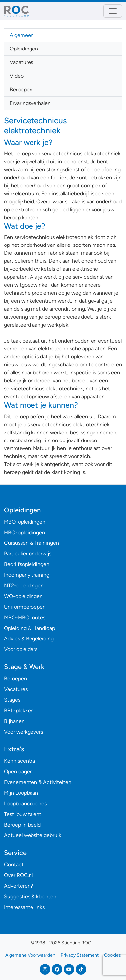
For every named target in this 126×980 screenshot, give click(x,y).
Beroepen (21, 90)
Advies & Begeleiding (29, 639)
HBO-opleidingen (25, 532)
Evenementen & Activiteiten (38, 782)
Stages (12, 700)
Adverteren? (19, 886)
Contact (14, 865)
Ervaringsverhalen (30, 103)
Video (17, 76)
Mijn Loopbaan (21, 793)
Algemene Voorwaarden (30, 955)
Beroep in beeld (22, 825)
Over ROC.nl (18, 875)
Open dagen (18, 772)
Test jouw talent (23, 814)
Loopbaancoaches (25, 803)
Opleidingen (24, 49)
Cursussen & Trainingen (31, 543)
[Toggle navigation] (113, 11)
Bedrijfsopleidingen (27, 564)
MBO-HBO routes (25, 617)
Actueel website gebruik (33, 835)
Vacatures (21, 62)
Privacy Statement (80, 955)
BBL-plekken (19, 710)
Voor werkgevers (24, 732)
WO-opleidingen (23, 596)
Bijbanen (14, 721)
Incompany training (27, 575)
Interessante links (24, 907)
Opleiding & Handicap (30, 628)
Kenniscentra (20, 761)
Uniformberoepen (25, 607)
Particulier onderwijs (28, 554)
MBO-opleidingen (25, 522)
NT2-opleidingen (24, 586)
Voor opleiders (21, 649)
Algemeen (22, 35)
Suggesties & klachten (30, 896)
